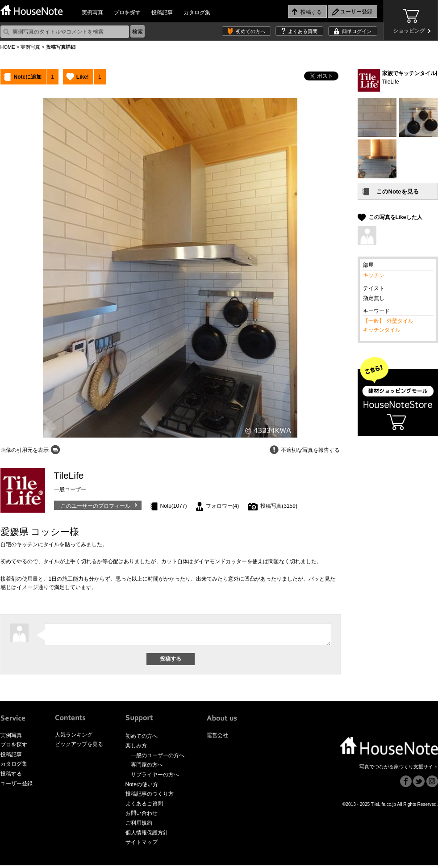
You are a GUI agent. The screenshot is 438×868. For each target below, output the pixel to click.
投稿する (11, 776)
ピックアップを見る (79, 747)
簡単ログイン (357, 31)
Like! (83, 77)
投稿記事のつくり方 (150, 796)
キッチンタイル (382, 330)
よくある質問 (303, 31)
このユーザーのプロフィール (96, 506)
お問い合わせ (142, 816)
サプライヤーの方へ (155, 777)
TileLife (391, 82)
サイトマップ (142, 845)
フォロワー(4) (223, 506)
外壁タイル (400, 321)
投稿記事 (162, 13)
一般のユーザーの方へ (158, 758)
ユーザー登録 (17, 786)
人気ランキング (74, 737)
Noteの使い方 (142, 787)
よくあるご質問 (144, 806)
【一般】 (374, 321)
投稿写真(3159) (279, 506)
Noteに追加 (28, 77)
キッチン (374, 275)
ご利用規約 (139, 826)
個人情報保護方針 (147, 835)
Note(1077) (174, 506)
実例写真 (92, 13)
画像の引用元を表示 (25, 450)
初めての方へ (250, 31)
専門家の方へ (147, 767)
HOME (8, 47)
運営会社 (217, 738)
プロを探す (127, 13)
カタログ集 (197, 13)
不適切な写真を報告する (310, 450)
